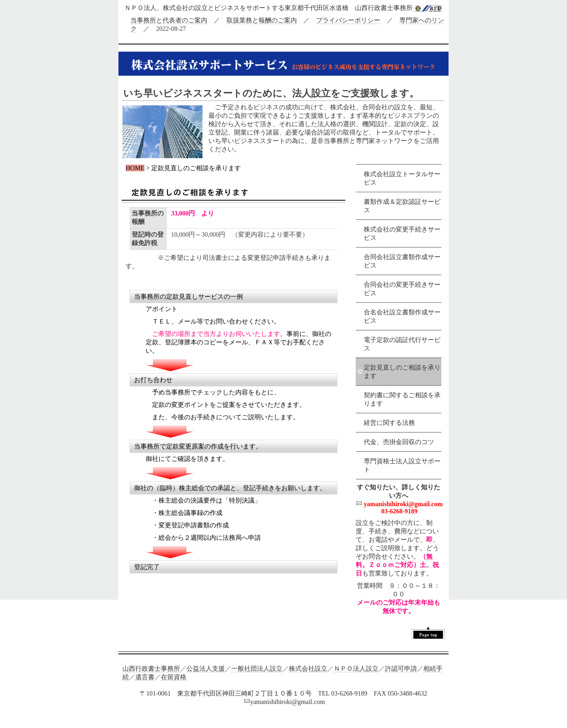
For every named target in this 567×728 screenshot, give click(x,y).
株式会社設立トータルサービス (402, 178)
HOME (135, 168)
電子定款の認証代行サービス (402, 344)
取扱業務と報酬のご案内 (262, 20)
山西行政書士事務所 (151, 669)
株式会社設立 (308, 669)
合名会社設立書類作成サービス (402, 316)
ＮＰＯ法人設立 (356, 669)
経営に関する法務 (389, 423)
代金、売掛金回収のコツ (399, 442)
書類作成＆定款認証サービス (402, 206)
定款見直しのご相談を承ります (402, 372)
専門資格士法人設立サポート (402, 465)
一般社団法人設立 (257, 669)
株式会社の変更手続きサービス (402, 233)
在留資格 (174, 677)
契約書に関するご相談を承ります (402, 399)
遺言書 (145, 677)
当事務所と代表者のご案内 (169, 20)
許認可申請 (401, 669)
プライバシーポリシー (348, 20)
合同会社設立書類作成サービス (402, 261)
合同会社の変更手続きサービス (402, 289)
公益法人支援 (206, 669)
